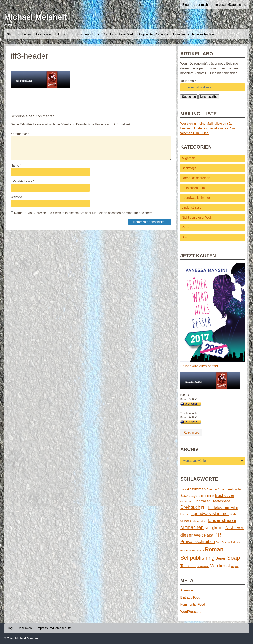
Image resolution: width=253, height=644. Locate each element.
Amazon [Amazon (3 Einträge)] (212, 489)
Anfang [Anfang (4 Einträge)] (222, 489)
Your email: (188, 81)
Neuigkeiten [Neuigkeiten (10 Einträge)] (215, 528)
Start (10, 34)
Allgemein (189, 158)
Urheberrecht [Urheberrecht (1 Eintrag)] (203, 566)
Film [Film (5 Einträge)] (204, 508)
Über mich (201, 5)
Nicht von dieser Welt (119, 34)
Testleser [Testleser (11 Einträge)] (188, 566)
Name (16, 165)
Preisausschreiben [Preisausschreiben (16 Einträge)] (198, 542)
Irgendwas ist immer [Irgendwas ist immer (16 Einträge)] (210, 514)
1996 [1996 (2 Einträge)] (183, 490)
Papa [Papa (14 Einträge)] (209, 535)
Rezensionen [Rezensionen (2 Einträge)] (188, 550)
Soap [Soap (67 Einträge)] (234, 558)
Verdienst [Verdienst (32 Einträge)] (220, 565)
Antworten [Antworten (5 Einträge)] (235, 489)
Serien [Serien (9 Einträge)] (221, 558)
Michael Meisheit (35, 17)
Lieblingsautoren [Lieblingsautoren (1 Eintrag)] (199, 521)
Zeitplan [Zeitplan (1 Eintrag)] (235, 566)
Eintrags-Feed (190, 597)
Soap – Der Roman (153, 34)
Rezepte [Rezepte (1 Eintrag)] (200, 551)
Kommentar (20, 134)
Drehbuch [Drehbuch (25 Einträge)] (190, 507)
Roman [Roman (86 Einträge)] (214, 549)
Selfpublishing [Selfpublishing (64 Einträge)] (197, 558)
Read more (191, 432)
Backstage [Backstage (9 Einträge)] (189, 495)
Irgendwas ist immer (196, 198)
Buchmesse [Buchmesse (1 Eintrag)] (186, 502)
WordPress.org (191, 612)
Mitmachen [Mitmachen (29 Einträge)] (192, 527)
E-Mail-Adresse (23, 181)
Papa (185, 227)
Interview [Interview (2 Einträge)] (185, 514)
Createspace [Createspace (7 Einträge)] (220, 501)
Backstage (189, 168)
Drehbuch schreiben (196, 178)
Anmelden (187, 590)
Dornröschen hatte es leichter (194, 34)
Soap (185, 237)
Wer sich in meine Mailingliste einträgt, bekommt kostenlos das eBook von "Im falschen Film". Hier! (208, 128)
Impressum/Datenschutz (230, 5)
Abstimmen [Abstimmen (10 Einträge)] (196, 489)
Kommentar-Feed (193, 605)
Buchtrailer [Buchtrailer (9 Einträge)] (201, 501)
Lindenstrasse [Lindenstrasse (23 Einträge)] (222, 520)
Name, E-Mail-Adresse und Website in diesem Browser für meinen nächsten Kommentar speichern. (84, 213)
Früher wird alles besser (34, 34)
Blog (186, 5)
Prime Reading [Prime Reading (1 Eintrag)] (223, 542)
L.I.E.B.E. (62, 34)
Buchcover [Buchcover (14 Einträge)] (225, 495)
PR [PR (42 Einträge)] (218, 535)
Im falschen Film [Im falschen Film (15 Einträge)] (223, 507)
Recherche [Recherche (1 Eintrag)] (236, 542)
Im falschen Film (86, 34)
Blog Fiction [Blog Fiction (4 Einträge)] (206, 496)
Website (16, 197)
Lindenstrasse (192, 208)
